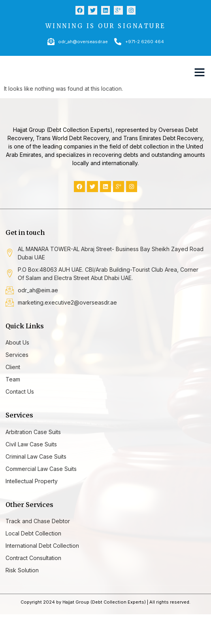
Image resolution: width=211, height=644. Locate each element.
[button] (200, 72)
